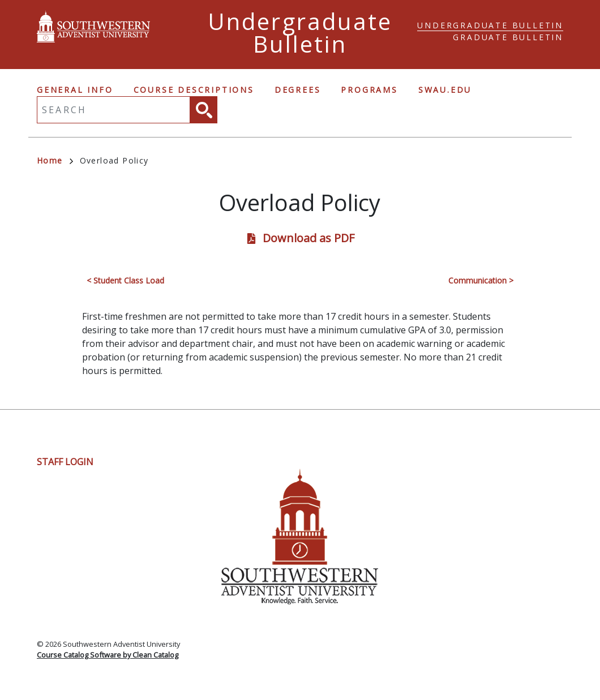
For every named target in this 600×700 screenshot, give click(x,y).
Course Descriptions (194, 90)
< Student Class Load (125, 280)
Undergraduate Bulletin (490, 25)
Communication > (481, 280)
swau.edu (445, 90)
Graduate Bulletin (508, 37)
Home (55, 160)
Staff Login (65, 462)
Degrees (298, 90)
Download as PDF (308, 238)
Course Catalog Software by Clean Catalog (108, 655)
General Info (75, 90)
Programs (369, 90)
